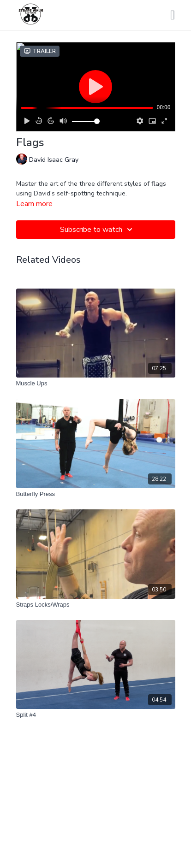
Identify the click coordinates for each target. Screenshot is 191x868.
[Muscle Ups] (96, 384)
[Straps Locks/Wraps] (96, 605)
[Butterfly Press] (96, 494)
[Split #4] (96, 715)
